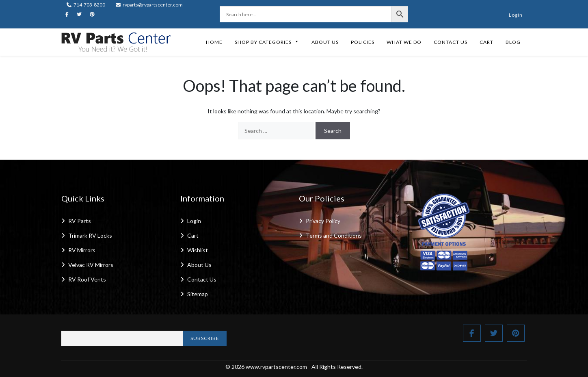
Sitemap (198, 294)
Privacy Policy (323, 221)
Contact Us (451, 42)
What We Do (404, 42)
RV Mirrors (82, 250)
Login (516, 15)
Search (333, 131)
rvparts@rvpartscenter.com (149, 5)
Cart (486, 42)
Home (214, 42)
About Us (325, 42)
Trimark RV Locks (90, 235)
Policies (363, 42)
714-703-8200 (86, 5)
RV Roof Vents (87, 279)
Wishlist (198, 250)
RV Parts (80, 221)
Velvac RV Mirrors (91, 265)
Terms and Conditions (334, 235)
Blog (513, 42)
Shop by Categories (267, 42)
